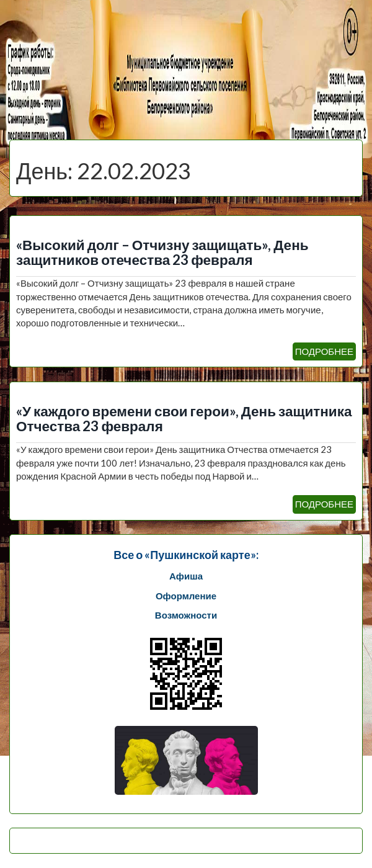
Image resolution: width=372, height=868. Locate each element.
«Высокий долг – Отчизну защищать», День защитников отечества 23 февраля (162, 253)
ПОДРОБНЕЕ (324, 351)
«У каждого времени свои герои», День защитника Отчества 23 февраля (184, 419)
